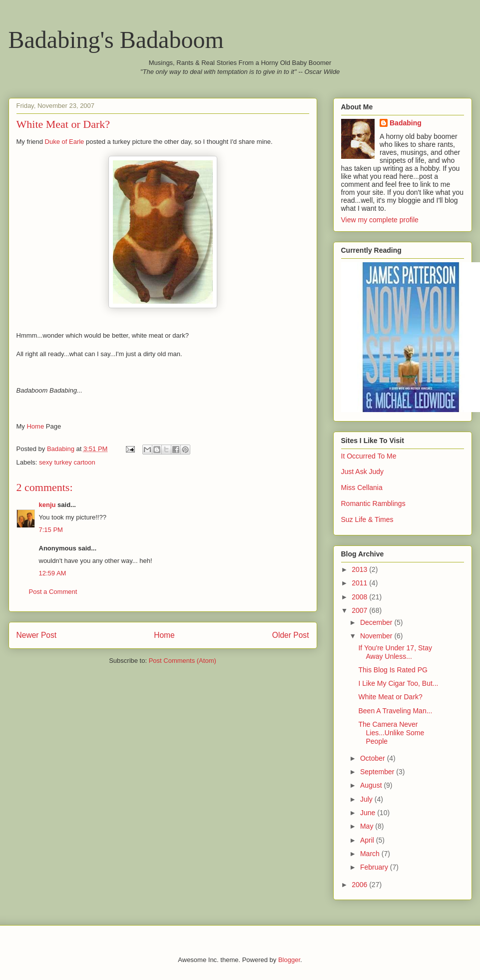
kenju (47, 505)
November (377, 636)
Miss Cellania (362, 488)
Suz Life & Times (367, 519)
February (375, 867)
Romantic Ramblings (373, 503)
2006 (360, 885)
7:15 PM (51, 530)
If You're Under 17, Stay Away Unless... (395, 652)
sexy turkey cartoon (67, 462)
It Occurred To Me (369, 456)
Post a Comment (53, 592)
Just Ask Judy (363, 472)
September (378, 772)
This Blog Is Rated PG (393, 670)
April (368, 840)
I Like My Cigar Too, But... (398, 683)
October (374, 758)
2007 (360, 610)
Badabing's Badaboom (116, 40)
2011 (360, 583)
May (368, 826)
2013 (360, 569)
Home (35, 426)
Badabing (406, 123)
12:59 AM (53, 573)
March (371, 854)
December (377, 622)
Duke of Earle (65, 142)
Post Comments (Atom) (183, 661)
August (372, 785)
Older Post (291, 635)
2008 (360, 597)
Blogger (289, 960)
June (369, 813)
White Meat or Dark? (390, 697)
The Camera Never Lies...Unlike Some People (391, 733)
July (367, 799)
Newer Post (37, 635)
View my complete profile (380, 220)
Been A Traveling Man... (395, 711)
